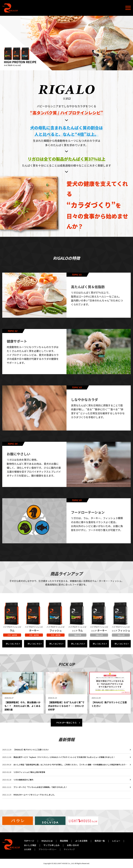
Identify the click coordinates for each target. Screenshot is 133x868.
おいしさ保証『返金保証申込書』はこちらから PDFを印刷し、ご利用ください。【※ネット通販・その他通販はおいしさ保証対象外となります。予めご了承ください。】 (71, 765)
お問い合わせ (73, 845)
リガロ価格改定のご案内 (23, 780)
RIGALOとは (47, 841)
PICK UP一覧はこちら (66, 723)
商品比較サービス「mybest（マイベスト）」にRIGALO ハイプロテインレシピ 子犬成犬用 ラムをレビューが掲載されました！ (64, 757)
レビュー (116, 841)
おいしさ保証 (30, 845)
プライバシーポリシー (48, 849)
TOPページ (29, 841)
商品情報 (64, 841)
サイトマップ (69, 849)
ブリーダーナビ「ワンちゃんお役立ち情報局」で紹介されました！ (40, 787)
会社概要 (28, 849)
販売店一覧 (100, 841)
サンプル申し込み (52, 845)
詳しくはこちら (12, 644)
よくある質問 (81, 841)
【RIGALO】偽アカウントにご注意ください (31, 750)
